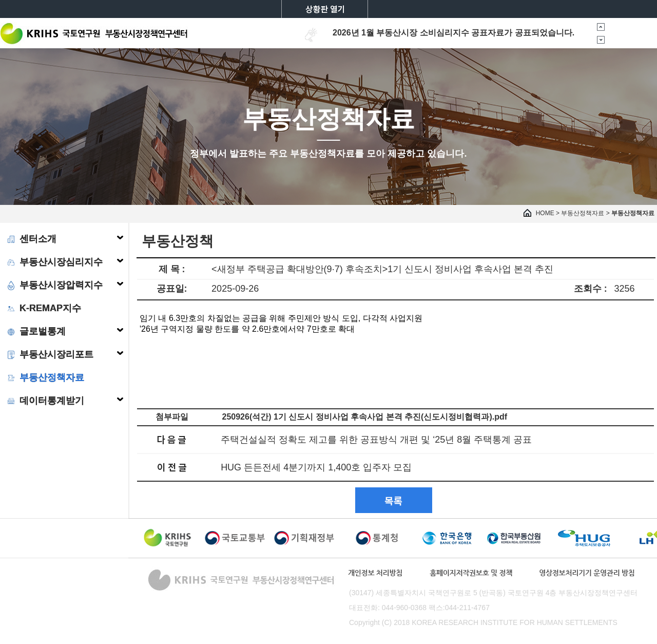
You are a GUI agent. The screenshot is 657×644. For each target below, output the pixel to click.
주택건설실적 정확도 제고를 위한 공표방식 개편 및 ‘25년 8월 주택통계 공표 (376, 440)
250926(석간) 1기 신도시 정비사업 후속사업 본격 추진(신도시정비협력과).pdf (365, 417)
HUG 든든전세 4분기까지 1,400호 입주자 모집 (316, 467)
